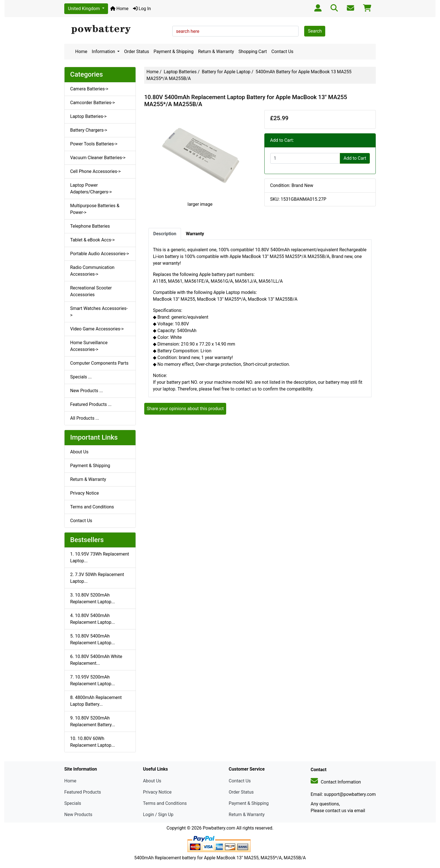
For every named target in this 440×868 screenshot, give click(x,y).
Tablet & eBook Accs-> (92, 240)
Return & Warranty (216, 52)
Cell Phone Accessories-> (95, 171)
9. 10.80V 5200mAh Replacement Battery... (93, 721)
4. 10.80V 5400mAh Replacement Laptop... (92, 619)
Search (315, 31)
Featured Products (83, 792)
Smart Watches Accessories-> (99, 312)
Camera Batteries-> (89, 89)
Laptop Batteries (180, 72)
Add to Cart (355, 158)
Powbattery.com (219, 828)
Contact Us (282, 52)
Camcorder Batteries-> (92, 103)
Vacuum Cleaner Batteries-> (98, 158)
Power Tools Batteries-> (94, 144)
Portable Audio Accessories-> (100, 254)
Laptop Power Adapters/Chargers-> (91, 189)
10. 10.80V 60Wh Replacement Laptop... (92, 742)
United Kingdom (84, 9)
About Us (79, 452)
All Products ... (85, 418)
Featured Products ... (91, 404)
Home (119, 9)
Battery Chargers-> (89, 130)
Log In (142, 9)
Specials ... (81, 377)
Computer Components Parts (99, 363)
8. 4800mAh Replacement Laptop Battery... (96, 701)
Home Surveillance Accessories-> (89, 346)
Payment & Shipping (174, 52)
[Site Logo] (116, 30)
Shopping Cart (253, 52)
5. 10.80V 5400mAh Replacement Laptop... (92, 639)
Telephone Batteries (90, 226)
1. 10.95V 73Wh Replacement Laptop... (100, 557)
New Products (78, 815)
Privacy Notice (84, 493)
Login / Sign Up (158, 815)
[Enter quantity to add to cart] (305, 158)
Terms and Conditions (92, 507)
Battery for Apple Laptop (226, 72)
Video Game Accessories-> (97, 329)
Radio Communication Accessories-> (92, 271)
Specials (73, 803)
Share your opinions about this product (185, 409)
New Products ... (87, 391)
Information (104, 52)
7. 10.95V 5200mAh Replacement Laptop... (92, 680)
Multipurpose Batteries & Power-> (95, 209)
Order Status (137, 52)
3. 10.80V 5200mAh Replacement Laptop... (92, 598)
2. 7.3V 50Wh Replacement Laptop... (97, 578)
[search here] (235, 31)
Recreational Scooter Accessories (91, 291)
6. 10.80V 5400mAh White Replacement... (96, 660)
